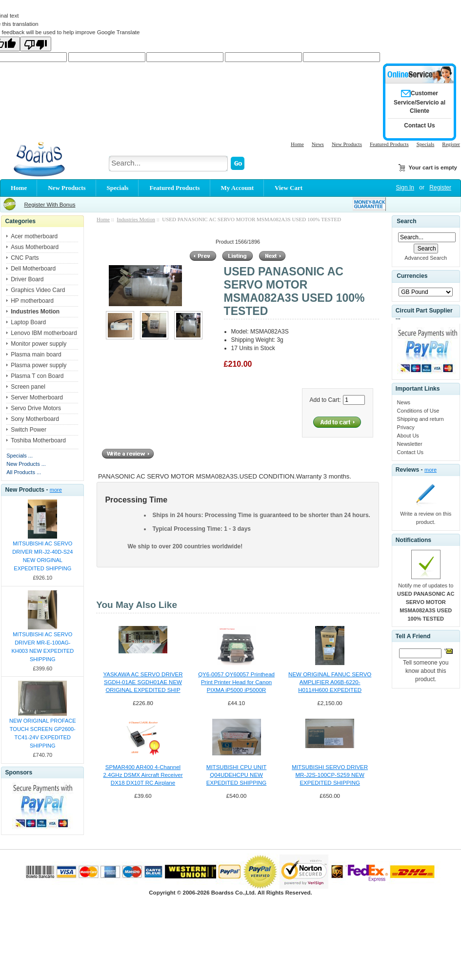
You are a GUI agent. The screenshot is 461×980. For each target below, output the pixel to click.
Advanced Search (426, 258)
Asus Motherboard (35, 247)
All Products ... (24, 472)
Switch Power (29, 430)
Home (297, 144)
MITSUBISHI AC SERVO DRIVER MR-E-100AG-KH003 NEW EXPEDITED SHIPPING (42, 647)
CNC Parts (25, 258)
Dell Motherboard (33, 269)
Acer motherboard (34, 236)
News (318, 144)
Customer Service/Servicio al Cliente (420, 102)
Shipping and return (421, 419)
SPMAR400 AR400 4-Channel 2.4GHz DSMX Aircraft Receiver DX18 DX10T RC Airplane (143, 775)
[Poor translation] (36, 44)
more (56, 490)
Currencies (412, 276)
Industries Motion (136, 219)
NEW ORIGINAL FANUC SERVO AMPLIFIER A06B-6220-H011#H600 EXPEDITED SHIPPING (330, 683)
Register (451, 144)
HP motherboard (32, 301)
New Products (347, 144)
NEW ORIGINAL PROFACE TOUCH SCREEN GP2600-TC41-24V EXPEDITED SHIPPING (43, 733)
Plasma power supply (39, 365)
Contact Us (410, 452)
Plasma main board (36, 354)
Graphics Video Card (38, 290)
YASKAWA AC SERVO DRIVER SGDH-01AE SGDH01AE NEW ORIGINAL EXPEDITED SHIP (143, 682)
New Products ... (26, 464)
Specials (426, 144)
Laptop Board (28, 322)
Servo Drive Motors (36, 408)
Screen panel (28, 387)
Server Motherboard (37, 397)
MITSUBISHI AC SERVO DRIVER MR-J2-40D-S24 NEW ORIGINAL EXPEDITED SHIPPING (42, 556)
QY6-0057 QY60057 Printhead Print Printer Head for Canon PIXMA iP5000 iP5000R (236, 682)
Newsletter (410, 444)
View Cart (289, 188)
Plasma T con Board (37, 376)
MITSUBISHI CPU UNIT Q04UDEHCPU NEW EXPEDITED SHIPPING (237, 775)
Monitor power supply (39, 344)
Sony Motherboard (35, 419)
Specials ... (20, 456)
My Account (238, 188)
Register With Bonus (50, 205)
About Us (408, 436)
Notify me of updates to (426, 602)
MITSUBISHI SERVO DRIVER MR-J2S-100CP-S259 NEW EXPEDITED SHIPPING (330, 775)
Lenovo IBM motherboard (44, 333)
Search (406, 221)
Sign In (405, 188)
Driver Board (27, 279)
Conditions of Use (418, 411)
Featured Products (389, 144)
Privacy (406, 427)
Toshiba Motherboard (38, 440)
